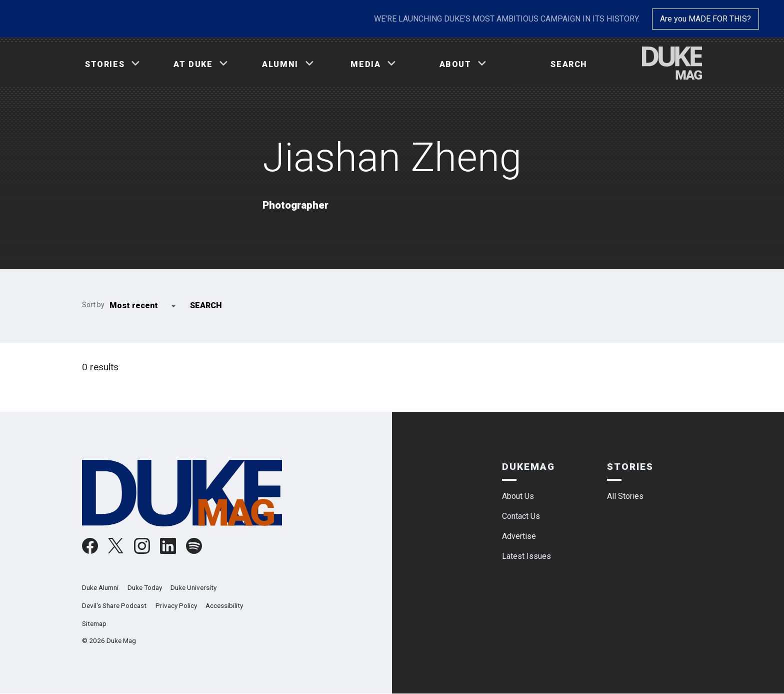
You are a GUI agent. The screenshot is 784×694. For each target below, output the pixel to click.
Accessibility (224, 605)
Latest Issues (526, 556)
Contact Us (521, 516)
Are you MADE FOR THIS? (705, 19)
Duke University (193, 587)
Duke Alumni (100, 587)
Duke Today (145, 587)
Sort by (93, 305)
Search (569, 64)
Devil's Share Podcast (114, 605)
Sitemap (94, 623)
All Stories (625, 496)
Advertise (519, 536)
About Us (518, 496)
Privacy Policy (176, 605)
